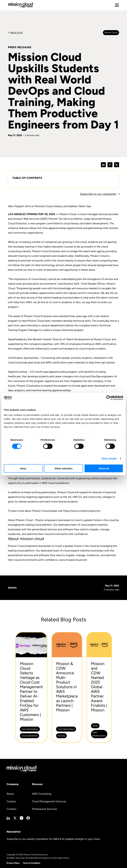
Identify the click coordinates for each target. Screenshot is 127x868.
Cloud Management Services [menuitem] (49, 801)
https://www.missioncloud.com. (82, 511)
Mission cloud (111, 33)
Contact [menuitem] (11, 809)
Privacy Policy (13, 863)
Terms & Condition (32, 863)
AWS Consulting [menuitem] (42, 794)
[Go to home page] (21, 5)
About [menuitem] (10, 794)
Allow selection (63, 468)
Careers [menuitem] (11, 801)
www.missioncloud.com (73, 560)
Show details (109, 458)
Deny (23, 468)
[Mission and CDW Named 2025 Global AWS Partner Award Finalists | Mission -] (99, 687)
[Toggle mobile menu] (117, 5)
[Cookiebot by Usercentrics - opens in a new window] (109, 398)
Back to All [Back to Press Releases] (16, 33)
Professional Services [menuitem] (44, 809)
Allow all (104, 468)
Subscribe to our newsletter (98, 194)
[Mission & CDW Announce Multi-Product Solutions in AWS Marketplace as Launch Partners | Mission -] (67, 687)
